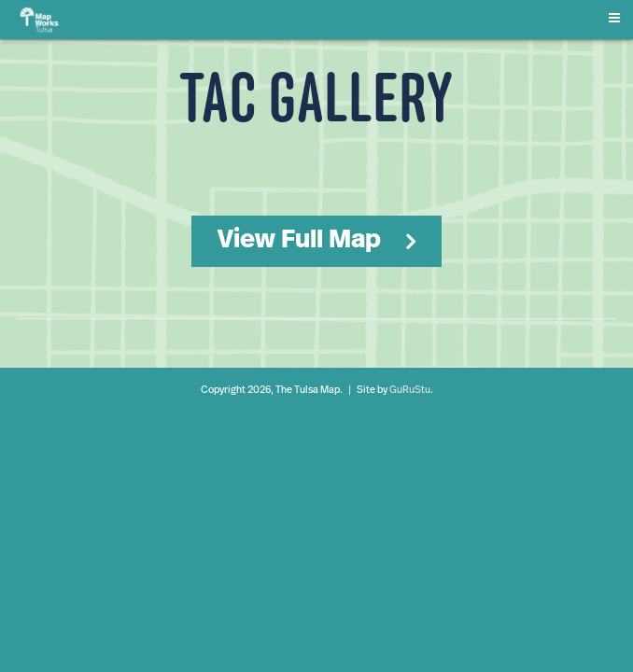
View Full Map (299, 241)
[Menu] (618, 15)
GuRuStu (410, 391)
